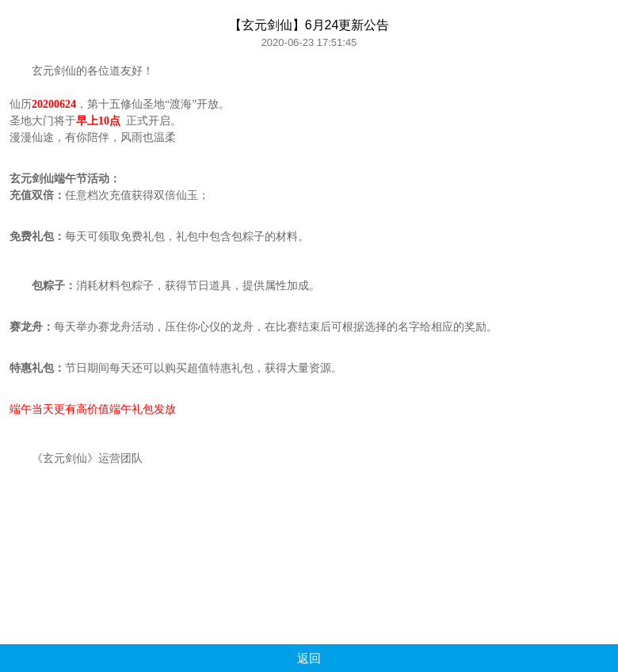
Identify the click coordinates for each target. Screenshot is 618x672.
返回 (309, 658)
